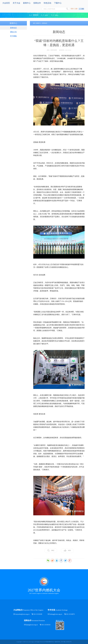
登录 (72, 9)
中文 (80, 9)
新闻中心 (27, 3)
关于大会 (16, 3)
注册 (76, 9)
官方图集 (13, 36)
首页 (34, 23)
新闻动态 (13, 28)
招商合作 (37, 3)
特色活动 (47, 3)
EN (83, 9)
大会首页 (6, 3)
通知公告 (13, 32)
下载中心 (58, 3)
